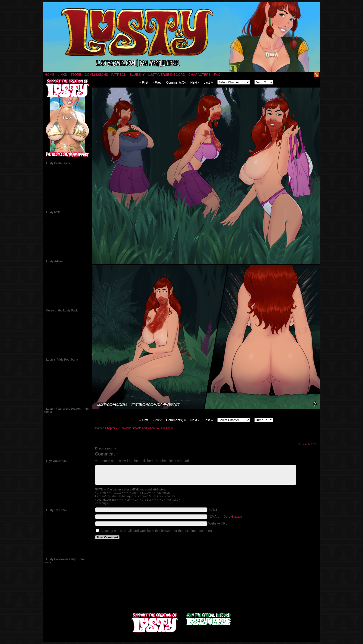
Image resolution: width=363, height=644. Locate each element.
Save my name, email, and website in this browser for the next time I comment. (157, 533)
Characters (200, 75)
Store (76, 75)
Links (62, 75)
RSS (316, 75)
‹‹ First (144, 82)
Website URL (218, 525)
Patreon (119, 75)
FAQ (217, 75)
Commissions (96, 75)
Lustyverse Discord (167, 75)
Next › (195, 82)
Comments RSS (307, 444)
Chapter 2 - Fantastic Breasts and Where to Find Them (139, 428)
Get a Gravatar (233, 518)
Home (50, 75)
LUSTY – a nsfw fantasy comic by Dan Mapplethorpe (181, 37)
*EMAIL (225, 518)
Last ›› (208, 82)
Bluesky (137, 75)
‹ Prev (157, 82)
